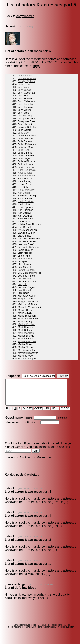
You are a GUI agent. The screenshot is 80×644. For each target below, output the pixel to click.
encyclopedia (25, 16)
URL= (55, 413)
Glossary (41, 630)
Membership (57, 630)
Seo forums (48, 632)
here (36, 66)
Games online (19, 630)
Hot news (26, 632)
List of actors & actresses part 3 (28, 521)
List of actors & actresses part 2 (28, 545)
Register (63, 423)
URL (47, 413)
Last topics (31, 630)
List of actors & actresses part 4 (28, 497)
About (67, 630)
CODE (38, 413)
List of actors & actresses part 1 (28, 569)
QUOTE (27, 413)
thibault (10, 26)
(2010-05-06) (26, 27)
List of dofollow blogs (20, 593)
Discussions (37, 632)
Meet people (60, 632)
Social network (14, 632)
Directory (71, 632)
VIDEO (65, 413)
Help (49, 630)
